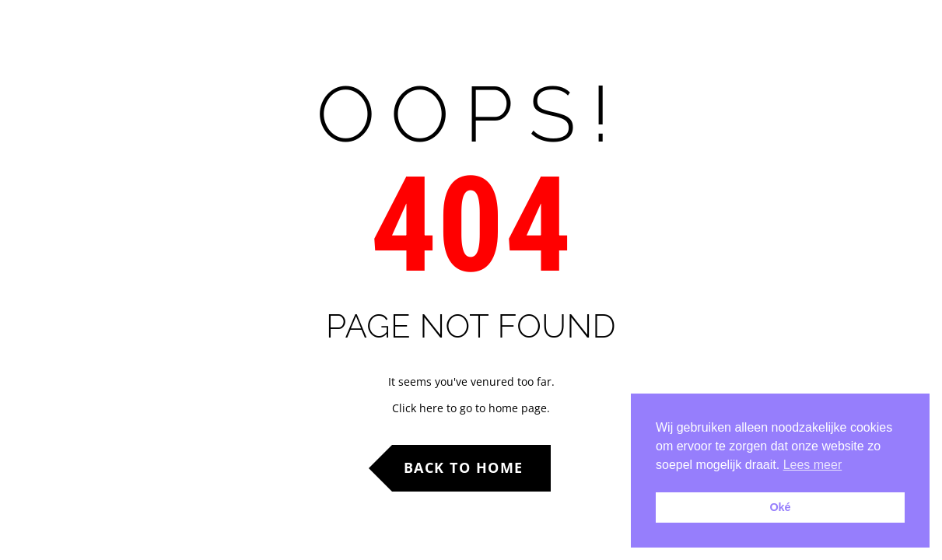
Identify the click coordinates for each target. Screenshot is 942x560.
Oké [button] (780, 507)
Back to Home (464, 467)
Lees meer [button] (813, 465)
